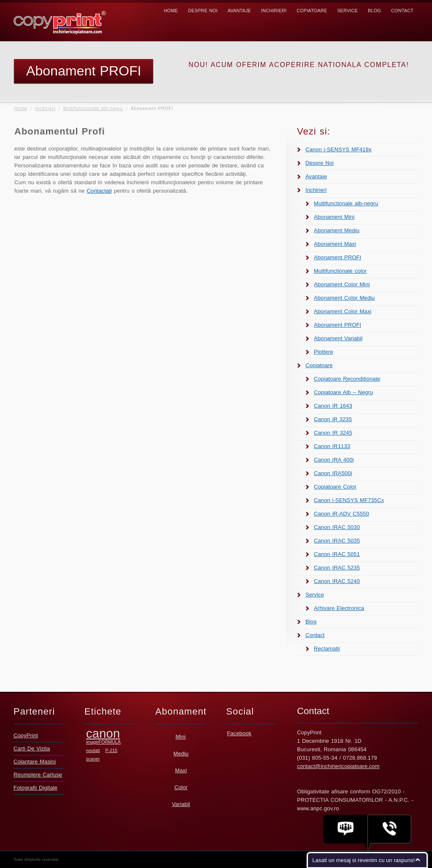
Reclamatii (327, 649)
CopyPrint (26, 735)
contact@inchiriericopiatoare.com (338, 766)
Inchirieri (274, 11)
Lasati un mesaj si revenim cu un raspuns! (363, 860)
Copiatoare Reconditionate (347, 379)
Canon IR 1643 (333, 406)
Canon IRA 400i (334, 460)
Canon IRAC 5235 (337, 568)
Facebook (239, 733)
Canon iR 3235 (333, 419)
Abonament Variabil (338, 338)
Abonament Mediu (337, 230)
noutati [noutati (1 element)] (93, 750)
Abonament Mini (334, 217)
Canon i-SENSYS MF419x (339, 149)
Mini (181, 737)
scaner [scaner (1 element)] (93, 759)
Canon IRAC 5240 (337, 581)
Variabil (181, 804)
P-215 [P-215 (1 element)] (111, 750)
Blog (374, 11)
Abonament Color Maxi (343, 311)
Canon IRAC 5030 (337, 527)
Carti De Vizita (32, 748)
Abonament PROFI (337, 257)
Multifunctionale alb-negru (93, 109)
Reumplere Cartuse (38, 775)
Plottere (324, 352)
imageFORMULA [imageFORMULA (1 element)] (103, 742)
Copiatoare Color (335, 487)
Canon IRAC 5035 (337, 541)
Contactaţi (99, 191)
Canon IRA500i (333, 473)
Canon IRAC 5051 (337, 554)
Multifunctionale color (340, 271)
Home (171, 11)
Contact (402, 11)
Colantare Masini (35, 762)
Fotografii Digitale (35, 788)
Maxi (181, 770)
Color (181, 787)
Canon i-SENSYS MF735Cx (349, 500)
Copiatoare (312, 11)
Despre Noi (203, 11)
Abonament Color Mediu (344, 298)
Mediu (181, 754)
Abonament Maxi (335, 244)
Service (347, 11)
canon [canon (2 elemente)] (103, 733)
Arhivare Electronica (339, 608)
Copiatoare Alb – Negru (343, 392)
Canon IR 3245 (333, 433)
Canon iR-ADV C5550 (342, 514)
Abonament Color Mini (342, 284)
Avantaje (239, 11)
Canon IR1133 (332, 446)
